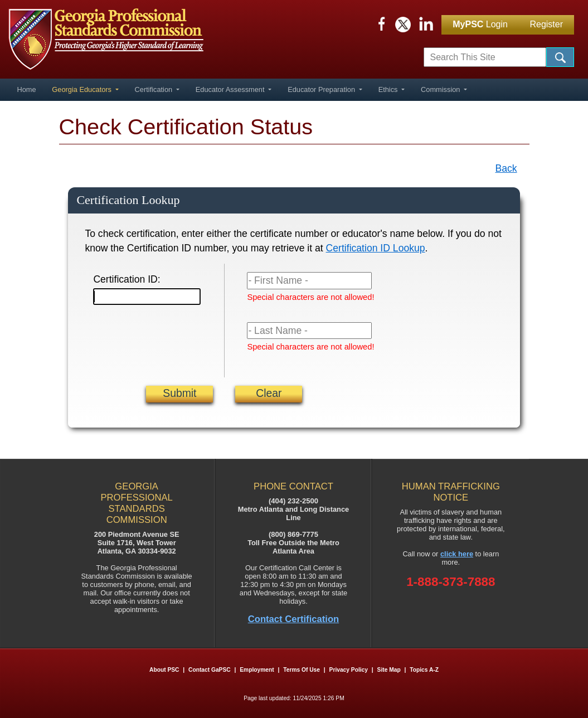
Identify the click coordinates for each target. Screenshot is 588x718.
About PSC (164, 670)
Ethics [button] (389, 89)
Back (506, 168)
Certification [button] (155, 89)
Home (26, 89)
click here (457, 554)
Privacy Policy (349, 670)
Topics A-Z (424, 670)
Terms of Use (302, 670)
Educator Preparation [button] (322, 89)
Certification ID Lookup (376, 248)
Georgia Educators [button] (82, 89)
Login (480, 24)
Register (546, 24)
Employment (257, 670)
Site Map (389, 670)
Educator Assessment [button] (231, 89)
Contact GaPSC (210, 670)
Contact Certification (294, 619)
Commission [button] (441, 89)
